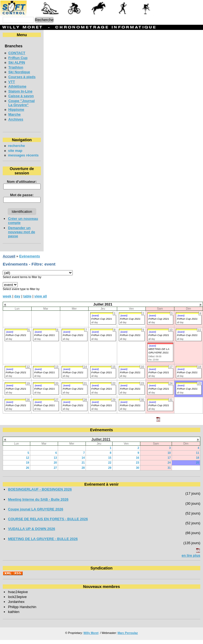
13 (55, 462)
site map (15, 151)
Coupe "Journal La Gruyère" (21, 103)
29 (110, 472)
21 (83, 467)
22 (110, 467)
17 (169, 462)
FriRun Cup (18, 58)
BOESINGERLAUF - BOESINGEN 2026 (40, 493)
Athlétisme (17, 86)
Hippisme (16, 110)
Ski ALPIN (16, 62)
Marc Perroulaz (128, 637)
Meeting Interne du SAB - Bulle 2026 (38, 503)
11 (198, 457)
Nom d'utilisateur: (22, 186)
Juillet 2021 (101, 443)
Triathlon (16, 67)
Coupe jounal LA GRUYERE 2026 (36, 513)
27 (55, 472)
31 (169, 472)
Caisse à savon (21, 96)
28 (83, 472)
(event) (95, 320)
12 (28, 462)
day (17, 300)
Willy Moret (91, 637)
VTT (11, 82)
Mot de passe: (21, 199)
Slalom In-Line (20, 91)
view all (41, 300)
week (7, 300)
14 (83, 462)
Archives (16, 119)
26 (28, 472)
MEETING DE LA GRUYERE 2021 (159, 355)
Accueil (9, 260)
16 (138, 462)
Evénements (29, 260)
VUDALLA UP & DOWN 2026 (31, 533)
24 (169, 467)
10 (169, 457)
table (27, 300)
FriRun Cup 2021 (102, 323)
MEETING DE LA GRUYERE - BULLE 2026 (43, 543)
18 (198, 462)
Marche (14, 114)
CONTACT (17, 53)
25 (198, 467)
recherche (16, 146)
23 (138, 467)
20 (55, 467)
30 (138, 472)
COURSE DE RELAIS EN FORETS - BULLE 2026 (48, 523)
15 (110, 462)
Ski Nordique (19, 72)
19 (28, 467)
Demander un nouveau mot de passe (21, 236)
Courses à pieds (22, 77)
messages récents (16, 157)
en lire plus (191, 560)
